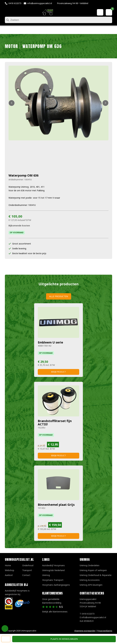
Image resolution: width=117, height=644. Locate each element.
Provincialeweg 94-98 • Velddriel (73, 3)
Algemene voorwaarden (85, 631)
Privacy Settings (5, 629)
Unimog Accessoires (90, 580)
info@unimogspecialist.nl (40, 3)
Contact (26, 575)
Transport (27, 570)
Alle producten (59, 296)
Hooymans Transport (53, 580)
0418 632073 (15, 3)
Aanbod (9, 575)
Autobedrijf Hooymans (53, 565)
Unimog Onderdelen (90, 565)
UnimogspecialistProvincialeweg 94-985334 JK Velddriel (90, 603)
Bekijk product (58, 372)
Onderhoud (28, 565)
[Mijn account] (100, 12)
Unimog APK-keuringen (91, 585)
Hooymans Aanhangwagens (56, 585)
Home (8, 565)
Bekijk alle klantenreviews (55, 612)
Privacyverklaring (105, 631)
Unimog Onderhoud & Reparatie (96, 575)
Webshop (10, 570)
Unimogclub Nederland (53, 570)
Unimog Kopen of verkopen (93, 570)
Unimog (46, 575)
